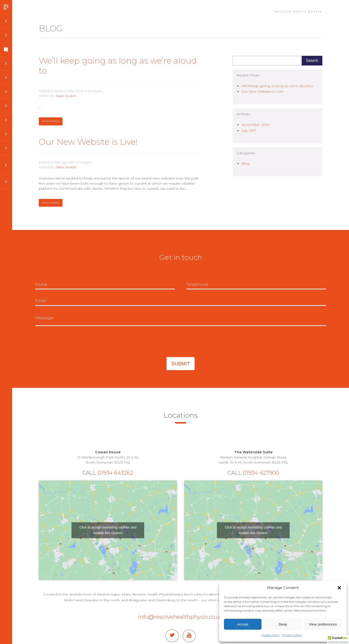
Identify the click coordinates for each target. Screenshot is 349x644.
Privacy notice (292, 635)
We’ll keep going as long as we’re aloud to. (118, 66)
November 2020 (256, 125)
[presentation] (72, 342)
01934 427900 (261, 473)
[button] (339, 588)
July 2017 (249, 130)
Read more (51, 121)
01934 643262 (115, 473)
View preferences (323, 624)
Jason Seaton (66, 96)
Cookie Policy (271, 635)
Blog (246, 163)
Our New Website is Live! (88, 142)
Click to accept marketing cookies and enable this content (108, 530)
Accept (243, 624)
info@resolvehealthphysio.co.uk (181, 617)
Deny (283, 624)
